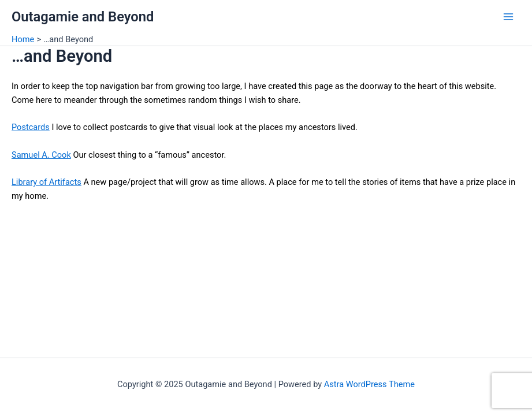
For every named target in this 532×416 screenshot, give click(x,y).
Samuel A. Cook (41, 155)
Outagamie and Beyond (83, 17)
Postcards (31, 127)
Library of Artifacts (46, 182)
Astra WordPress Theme (369, 384)
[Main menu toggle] (508, 17)
